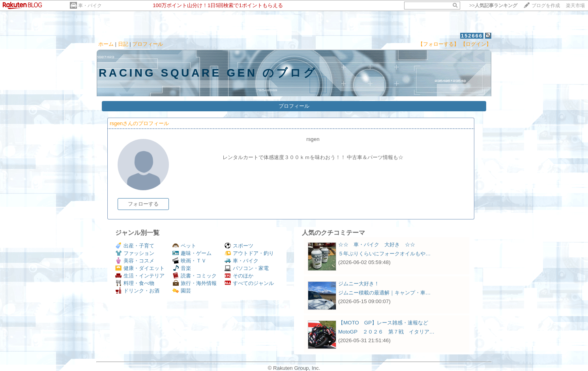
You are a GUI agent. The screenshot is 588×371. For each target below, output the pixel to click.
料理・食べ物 (135, 283)
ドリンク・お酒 (137, 291)
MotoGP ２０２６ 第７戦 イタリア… (386, 332)
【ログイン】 (476, 44)
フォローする (143, 204)
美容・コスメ (135, 261)
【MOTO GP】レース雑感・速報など (383, 323)
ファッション (135, 253)
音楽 (182, 268)
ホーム (106, 44)
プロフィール (148, 44)
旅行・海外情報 (195, 283)
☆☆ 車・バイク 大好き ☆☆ (377, 245)
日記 (123, 44)
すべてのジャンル (249, 283)
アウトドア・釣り (249, 253)
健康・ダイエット (140, 268)
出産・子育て (135, 246)
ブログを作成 (546, 6)
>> (493, 6)
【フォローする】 (438, 44)
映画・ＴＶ (189, 261)
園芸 (182, 291)
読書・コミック (195, 276)
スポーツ (239, 246)
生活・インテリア (140, 276)
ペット (184, 246)
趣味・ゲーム (192, 253)
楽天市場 (575, 6)
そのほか (239, 276)
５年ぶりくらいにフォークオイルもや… (384, 254)
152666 (472, 36)
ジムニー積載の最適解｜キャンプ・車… (384, 293)
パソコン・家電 (247, 268)
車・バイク (90, 6)
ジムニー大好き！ (359, 284)
